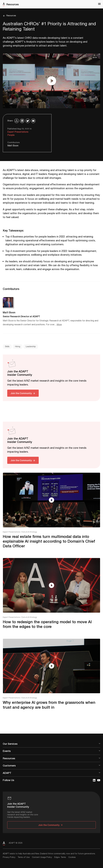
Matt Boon (13, 146)
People (11, 135)
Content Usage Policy (42, 857)
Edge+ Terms (60, 857)
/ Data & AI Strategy (29, 532)
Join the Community (21, 393)
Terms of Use (24, 857)
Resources (13, 4)
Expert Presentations (18, 132)
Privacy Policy (9, 857)
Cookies (72, 857)
